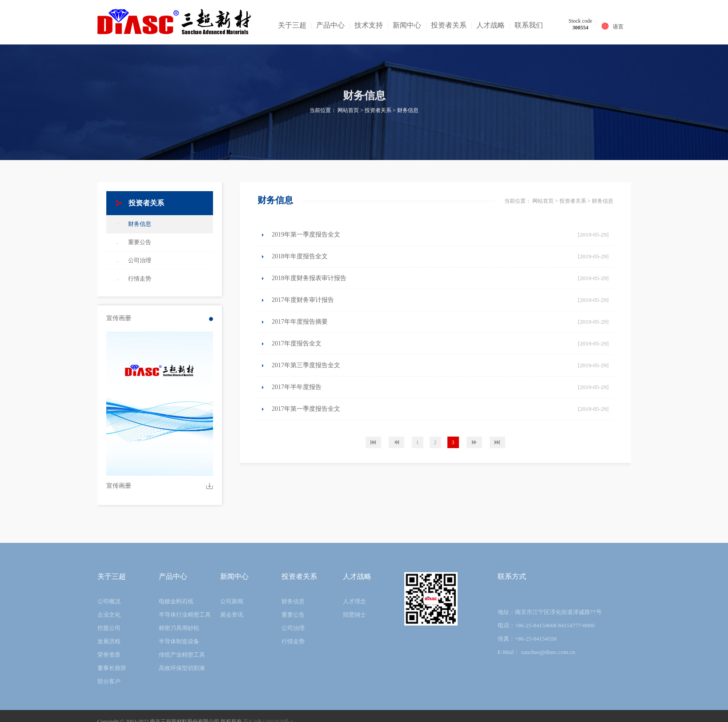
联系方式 (512, 576)
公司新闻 (232, 601)
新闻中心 (407, 25)
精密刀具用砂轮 (179, 628)
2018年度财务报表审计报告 (309, 278)
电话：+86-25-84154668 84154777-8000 (546, 625)
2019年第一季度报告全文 (306, 235)
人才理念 (354, 601)
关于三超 (292, 25)
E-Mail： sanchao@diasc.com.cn (537, 652)
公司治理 (140, 260)
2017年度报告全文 (297, 343)
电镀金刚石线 (176, 601)
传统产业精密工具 (182, 655)
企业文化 (109, 615)
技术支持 (369, 25)
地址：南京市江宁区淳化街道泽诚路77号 (550, 612)
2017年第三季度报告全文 (306, 365)
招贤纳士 (354, 615)
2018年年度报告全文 (300, 256)
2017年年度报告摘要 (300, 322)
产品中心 (330, 25)
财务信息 (408, 110)
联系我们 (529, 25)
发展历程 (109, 641)
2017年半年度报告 (297, 387)
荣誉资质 (109, 655)
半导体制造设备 (179, 641)
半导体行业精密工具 (185, 615)
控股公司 (109, 628)
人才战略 (491, 25)
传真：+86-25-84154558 (527, 639)
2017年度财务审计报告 (303, 300)
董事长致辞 (112, 668)
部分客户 (109, 681)
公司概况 (109, 601)
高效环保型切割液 (182, 668)
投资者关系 (449, 25)
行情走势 (140, 279)
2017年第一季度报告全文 (306, 409)
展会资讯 (232, 615)
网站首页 (348, 110)
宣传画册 (119, 486)
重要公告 (140, 242)
